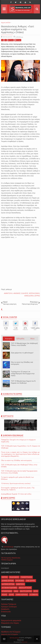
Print (11, 40)
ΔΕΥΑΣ (11, 595)
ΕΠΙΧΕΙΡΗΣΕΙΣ (7, 591)
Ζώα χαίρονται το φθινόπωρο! (22, 353)
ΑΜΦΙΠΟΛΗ (8, 293)
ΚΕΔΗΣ (4, 595)
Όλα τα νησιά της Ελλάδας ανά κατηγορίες (22, 363)
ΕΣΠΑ (36, 591)
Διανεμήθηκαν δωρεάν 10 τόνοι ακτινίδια (16, 494)
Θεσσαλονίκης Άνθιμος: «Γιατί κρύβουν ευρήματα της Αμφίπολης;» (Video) (18, 29)
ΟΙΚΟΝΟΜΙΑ (20, 581)
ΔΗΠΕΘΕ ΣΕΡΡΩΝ (8, 584)
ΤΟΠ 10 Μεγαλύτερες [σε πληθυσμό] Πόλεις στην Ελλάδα (24, 344)
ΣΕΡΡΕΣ (37, 296)
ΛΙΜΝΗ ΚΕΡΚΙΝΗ (22, 595)
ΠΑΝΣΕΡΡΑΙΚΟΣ (26, 577)
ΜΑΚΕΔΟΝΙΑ (29, 296)
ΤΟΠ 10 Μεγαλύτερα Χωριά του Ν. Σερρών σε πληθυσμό (23, 382)
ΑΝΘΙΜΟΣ (17, 293)
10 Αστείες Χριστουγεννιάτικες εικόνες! (16, 483)
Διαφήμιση (5, 609)
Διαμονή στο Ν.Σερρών (10, 634)
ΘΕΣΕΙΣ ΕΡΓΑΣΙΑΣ (25, 588)
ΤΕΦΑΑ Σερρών (7, 560)
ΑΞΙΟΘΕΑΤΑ (34, 595)
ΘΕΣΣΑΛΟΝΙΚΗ (34, 293)
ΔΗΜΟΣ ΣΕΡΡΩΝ (8, 581)
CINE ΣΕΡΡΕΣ (31, 581)
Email (18, 40)
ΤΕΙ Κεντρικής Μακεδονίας (11, 558)
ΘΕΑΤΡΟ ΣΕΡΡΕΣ (26, 591)
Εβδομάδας (20, 339)
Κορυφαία (9, 339)
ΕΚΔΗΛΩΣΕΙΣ (14, 577)
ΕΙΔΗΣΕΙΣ (25, 293)
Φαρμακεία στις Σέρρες (10, 623)
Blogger (25, 642)
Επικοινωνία (6, 612)
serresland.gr (9, 547)
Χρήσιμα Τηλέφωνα (9, 604)
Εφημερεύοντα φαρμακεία (11, 620)
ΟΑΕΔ (16, 591)
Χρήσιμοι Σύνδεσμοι (9, 607)
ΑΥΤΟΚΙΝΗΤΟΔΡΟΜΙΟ (9, 588)
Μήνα (32, 339)
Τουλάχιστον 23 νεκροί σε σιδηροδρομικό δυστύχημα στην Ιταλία (23, 374)
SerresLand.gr (14, 638)
